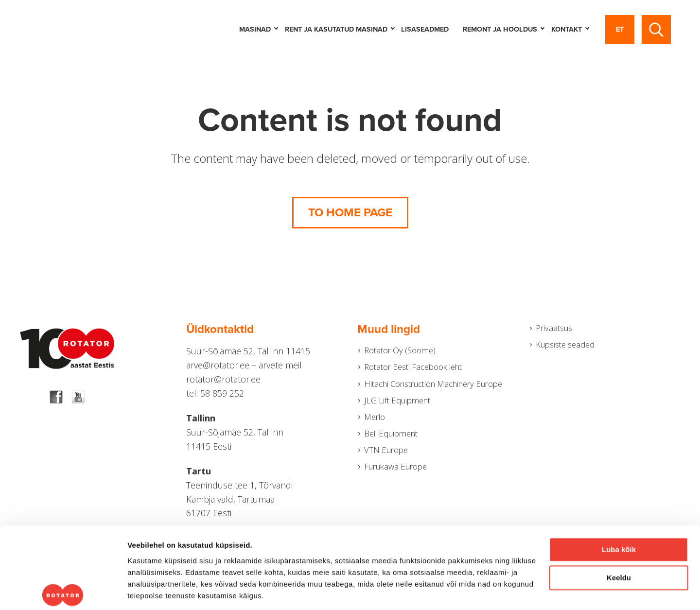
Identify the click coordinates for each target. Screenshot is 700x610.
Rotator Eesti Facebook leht (415, 369)
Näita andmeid (153, 591)
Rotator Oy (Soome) (400, 351)
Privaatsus (552, 329)
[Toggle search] (656, 30)
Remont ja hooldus (503, 29)
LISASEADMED (425, 29)
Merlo (373, 436)
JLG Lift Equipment (397, 418)
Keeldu (619, 523)
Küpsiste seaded (565, 346)
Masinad (258, 29)
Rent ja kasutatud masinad (340, 29)
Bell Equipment (391, 453)
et (620, 29)
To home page (350, 213)
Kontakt (570, 29)
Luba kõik (619, 495)
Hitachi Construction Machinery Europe (422, 393)
